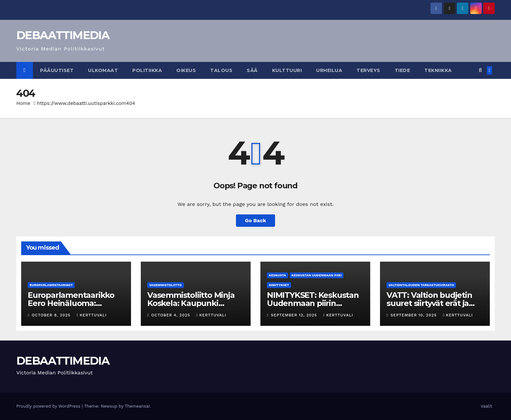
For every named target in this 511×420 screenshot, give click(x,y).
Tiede (402, 70)
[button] (480, 70)
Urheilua (329, 70)
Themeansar (137, 406)
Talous (221, 70)
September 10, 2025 (414, 315)
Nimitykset (279, 285)
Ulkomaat (103, 70)
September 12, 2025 (295, 315)
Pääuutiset (57, 70)
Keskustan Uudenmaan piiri (317, 275)
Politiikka (147, 70)
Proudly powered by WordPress (49, 406)
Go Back (256, 220)
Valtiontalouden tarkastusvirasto (421, 285)
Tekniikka (438, 70)
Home (23, 103)
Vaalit (486, 406)
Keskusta (277, 275)
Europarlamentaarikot (51, 285)
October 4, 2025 (171, 315)
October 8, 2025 (52, 315)
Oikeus (186, 70)
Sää (252, 70)
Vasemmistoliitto (166, 285)
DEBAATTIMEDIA (63, 35)
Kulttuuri (287, 70)
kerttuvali (92, 315)
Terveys (368, 70)
